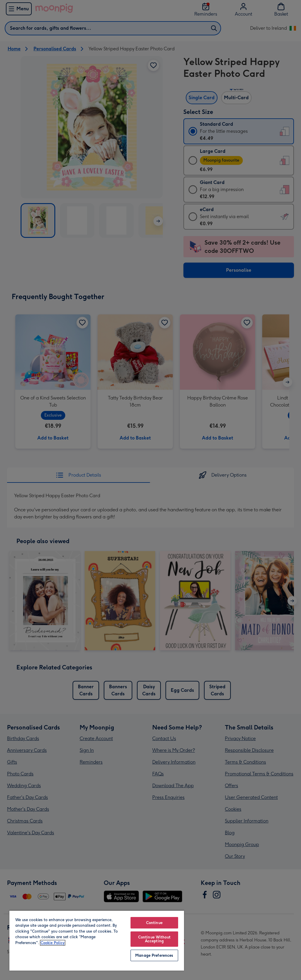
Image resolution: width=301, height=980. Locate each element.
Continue (154, 923)
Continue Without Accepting (154, 939)
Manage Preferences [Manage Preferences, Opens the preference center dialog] (154, 955)
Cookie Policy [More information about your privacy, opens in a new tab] (53, 943)
